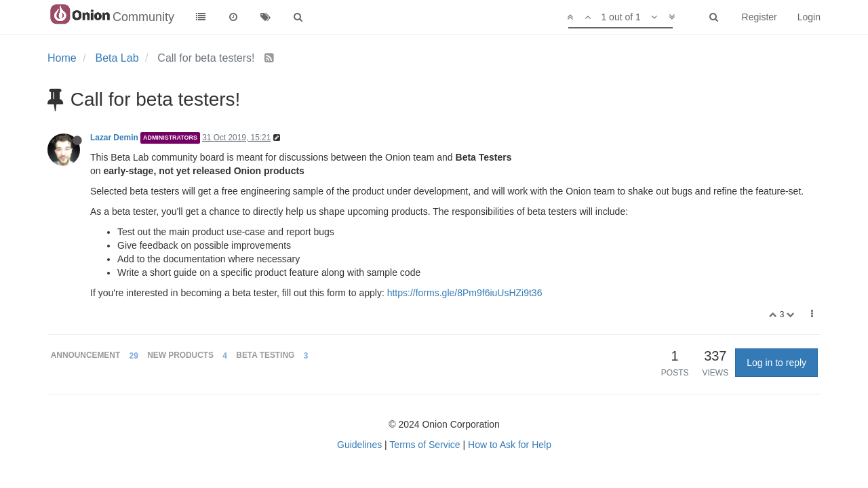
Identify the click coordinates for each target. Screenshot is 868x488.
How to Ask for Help (510, 445)
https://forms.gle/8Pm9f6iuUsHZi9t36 (465, 293)
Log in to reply (776, 363)
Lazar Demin (114, 138)
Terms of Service (425, 445)
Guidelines (359, 445)
